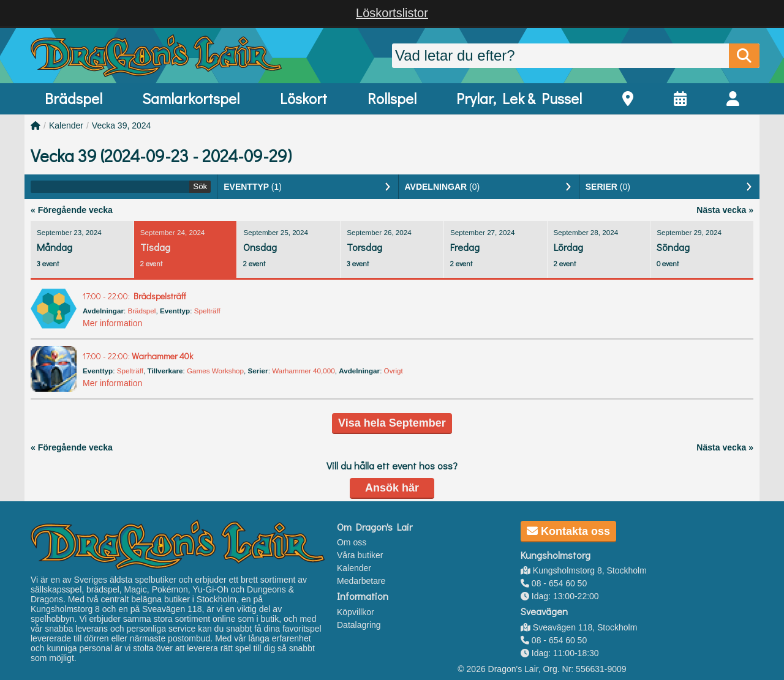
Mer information (112, 323)
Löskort (303, 98)
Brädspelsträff (134, 296)
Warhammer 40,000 (303, 371)
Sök (200, 186)
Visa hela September (392, 423)
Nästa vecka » (725, 210)
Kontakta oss (568, 531)
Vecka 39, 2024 (122, 125)
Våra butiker (360, 555)
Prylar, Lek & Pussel (519, 98)
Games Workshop (215, 371)
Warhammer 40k (138, 356)
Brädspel (73, 98)
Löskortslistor (392, 13)
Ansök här (392, 488)
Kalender (66, 125)
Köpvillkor (356, 612)
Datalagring (359, 625)
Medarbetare (361, 581)
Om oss (352, 542)
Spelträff (207, 311)
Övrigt (394, 371)
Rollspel (392, 98)
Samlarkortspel (191, 98)
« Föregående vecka (72, 210)
